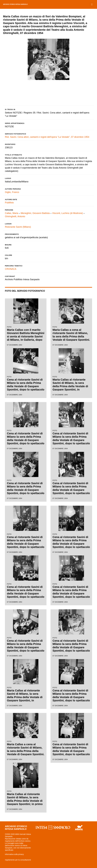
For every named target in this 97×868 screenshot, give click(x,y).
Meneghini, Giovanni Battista (35, 213)
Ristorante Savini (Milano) (18, 227)
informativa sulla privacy (14, 854)
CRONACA (11, 269)
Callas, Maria (12, 213)
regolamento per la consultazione (18, 860)
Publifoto (9, 203)
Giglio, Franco (12, 192)
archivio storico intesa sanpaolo (15, 4)
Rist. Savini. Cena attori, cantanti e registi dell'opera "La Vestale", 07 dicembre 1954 (47, 137)
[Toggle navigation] (92, 4)
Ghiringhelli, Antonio (15, 216)
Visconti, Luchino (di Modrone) (68, 213)
